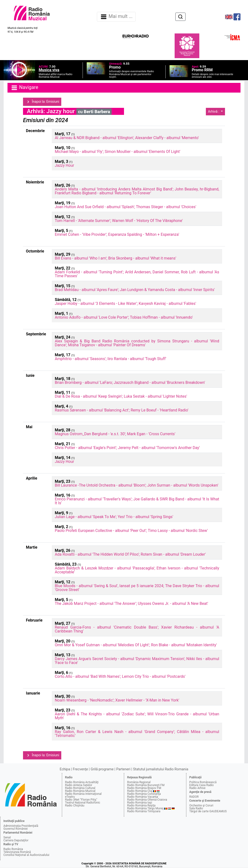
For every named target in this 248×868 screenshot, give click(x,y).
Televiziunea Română (17, 852)
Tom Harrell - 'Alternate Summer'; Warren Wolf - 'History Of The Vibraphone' (119, 221)
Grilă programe (102, 769)
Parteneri (123, 769)
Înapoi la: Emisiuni (42, 102)
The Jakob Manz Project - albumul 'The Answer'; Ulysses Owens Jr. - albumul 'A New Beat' (131, 604)
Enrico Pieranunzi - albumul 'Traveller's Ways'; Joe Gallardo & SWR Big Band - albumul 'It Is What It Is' (137, 501)
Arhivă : (214, 111)
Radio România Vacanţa (143, 797)
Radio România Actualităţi (82, 782)
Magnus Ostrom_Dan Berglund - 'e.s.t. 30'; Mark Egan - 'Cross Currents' (115, 434)
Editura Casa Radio (202, 785)
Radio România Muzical (80, 791)
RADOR (194, 797)
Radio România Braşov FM (144, 788)
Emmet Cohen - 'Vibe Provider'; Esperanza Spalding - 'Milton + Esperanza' (117, 234)
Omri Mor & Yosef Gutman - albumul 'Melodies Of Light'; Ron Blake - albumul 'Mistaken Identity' (136, 645)
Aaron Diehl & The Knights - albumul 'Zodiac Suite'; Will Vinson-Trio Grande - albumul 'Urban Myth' (137, 716)
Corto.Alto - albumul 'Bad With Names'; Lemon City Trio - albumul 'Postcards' (120, 676)
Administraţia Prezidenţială (21, 826)
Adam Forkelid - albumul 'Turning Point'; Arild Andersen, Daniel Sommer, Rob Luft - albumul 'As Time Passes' (137, 274)
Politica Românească (203, 782)
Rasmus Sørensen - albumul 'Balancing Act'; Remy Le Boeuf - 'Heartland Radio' (122, 410)
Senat (7, 837)
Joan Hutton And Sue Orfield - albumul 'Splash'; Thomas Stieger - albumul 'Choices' (125, 207)
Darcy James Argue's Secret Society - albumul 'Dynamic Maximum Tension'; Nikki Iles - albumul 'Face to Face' (137, 661)
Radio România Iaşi (140, 803)
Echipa (65, 769)
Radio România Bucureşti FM (146, 785)
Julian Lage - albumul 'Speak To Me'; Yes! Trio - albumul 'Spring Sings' (114, 517)
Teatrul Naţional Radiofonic (83, 803)
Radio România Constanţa (144, 794)
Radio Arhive (198, 788)
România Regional (139, 782)
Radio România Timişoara (144, 811)
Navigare (24, 88)
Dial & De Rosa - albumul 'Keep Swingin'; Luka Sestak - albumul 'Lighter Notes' (121, 396)
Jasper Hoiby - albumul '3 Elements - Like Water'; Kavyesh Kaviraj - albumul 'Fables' (125, 304)
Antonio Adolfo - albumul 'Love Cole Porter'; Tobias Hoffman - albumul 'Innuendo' (124, 317)
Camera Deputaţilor (16, 840)
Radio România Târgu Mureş (145, 808)
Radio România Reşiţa (141, 805)
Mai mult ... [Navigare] (116, 17)
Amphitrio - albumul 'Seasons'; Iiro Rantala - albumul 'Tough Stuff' (110, 359)
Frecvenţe (80, 769)
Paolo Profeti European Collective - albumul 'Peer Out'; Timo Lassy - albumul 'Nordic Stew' (131, 531)
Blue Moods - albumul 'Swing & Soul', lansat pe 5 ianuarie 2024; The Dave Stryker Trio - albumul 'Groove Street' (137, 588)
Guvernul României (15, 829)
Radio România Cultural (80, 788)
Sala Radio (196, 808)
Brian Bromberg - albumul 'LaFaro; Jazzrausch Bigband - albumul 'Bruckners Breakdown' (130, 383)
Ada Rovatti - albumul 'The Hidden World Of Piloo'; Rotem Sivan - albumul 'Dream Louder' (130, 554)
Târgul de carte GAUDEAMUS (208, 811)
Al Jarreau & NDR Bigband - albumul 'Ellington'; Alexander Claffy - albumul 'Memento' (127, 138)
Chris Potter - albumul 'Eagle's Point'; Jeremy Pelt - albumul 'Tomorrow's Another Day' (127, 448)
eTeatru (70, 797)
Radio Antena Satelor (79, 785)
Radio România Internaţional (83, 794)
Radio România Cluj (140, 791)
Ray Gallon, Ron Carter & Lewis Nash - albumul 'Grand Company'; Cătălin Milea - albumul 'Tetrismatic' (137, 734)
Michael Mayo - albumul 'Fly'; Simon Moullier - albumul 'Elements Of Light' (117, 152)
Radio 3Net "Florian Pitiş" (81, 800)
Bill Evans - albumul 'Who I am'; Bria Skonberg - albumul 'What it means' (115, 258)
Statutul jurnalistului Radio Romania (161, 769)
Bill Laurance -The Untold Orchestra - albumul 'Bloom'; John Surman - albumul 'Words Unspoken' (136, 485)
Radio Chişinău (75, 805)
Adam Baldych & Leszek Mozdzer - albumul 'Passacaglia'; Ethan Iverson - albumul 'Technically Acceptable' (137, 570)
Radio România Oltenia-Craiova (147, 800)
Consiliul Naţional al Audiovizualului (26, 855)
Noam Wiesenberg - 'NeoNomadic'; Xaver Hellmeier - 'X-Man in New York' (117, 700)
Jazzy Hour (64, 165)
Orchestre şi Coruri (201, 805)
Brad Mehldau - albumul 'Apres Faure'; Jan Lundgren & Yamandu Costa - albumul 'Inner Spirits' (135, 290)
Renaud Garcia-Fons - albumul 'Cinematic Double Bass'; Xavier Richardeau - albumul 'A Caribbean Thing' (137, 629)
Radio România (13, 849)
